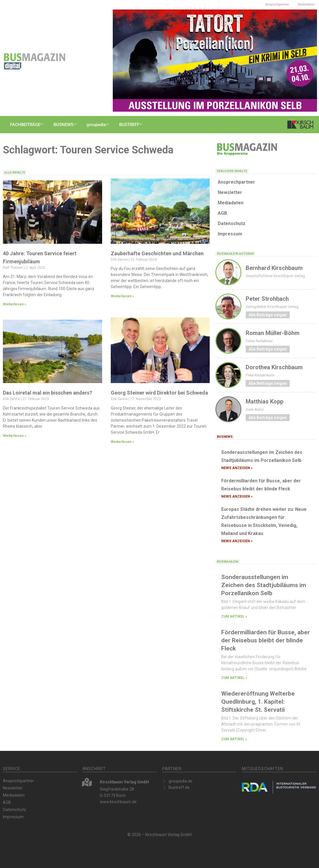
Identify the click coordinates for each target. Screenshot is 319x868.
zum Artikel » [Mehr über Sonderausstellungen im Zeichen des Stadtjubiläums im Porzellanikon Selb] (234, 616)
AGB (222, 213)
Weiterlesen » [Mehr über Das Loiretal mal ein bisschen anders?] (15, 436)
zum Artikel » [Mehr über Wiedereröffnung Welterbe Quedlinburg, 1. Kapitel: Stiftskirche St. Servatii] (234, 739)
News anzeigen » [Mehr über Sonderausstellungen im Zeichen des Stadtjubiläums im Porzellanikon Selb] (237, 468)
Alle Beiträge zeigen (268, 315)
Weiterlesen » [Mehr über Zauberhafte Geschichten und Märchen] (122, 296)
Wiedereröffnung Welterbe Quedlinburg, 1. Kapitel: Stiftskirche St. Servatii (258, 702)
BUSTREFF (131, 125)
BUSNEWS (66, 125)
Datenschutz (232, 223)
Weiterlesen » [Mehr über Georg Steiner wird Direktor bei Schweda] (122, 442)
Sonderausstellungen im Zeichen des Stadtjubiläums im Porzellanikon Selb (264, 585)
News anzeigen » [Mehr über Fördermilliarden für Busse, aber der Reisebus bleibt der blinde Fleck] (237, 496)
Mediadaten (306, 4)
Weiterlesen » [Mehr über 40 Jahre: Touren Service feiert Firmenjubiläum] (15, 304)
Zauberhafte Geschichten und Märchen (157, 253)
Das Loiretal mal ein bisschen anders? (47, 393)
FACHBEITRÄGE (27, 125)
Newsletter (230, 192)
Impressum (230, 234)
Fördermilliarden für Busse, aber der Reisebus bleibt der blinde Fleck (265, 640)
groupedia (99, 125)
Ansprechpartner (277, 4)
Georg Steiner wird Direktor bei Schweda (159, 393)
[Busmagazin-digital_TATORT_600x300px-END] (215, 60)
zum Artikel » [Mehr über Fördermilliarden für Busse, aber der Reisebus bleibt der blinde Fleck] (234, 678)
